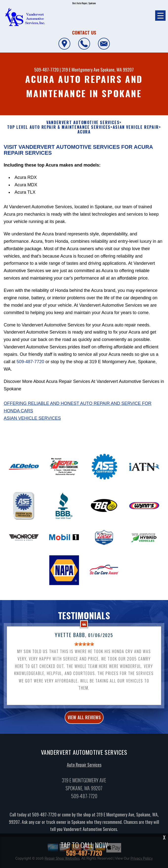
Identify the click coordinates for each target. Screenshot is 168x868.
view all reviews (84, 723)
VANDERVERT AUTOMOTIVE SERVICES (83, 123)
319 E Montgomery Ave (81, 70)
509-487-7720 (47, 70)
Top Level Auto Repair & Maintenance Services (59, 127)
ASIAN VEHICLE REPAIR (136, 127)
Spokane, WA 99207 (117, 70)
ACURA (84, 132)
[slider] (84, 650)
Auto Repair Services (84, 771)
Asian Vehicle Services (32, 418)
